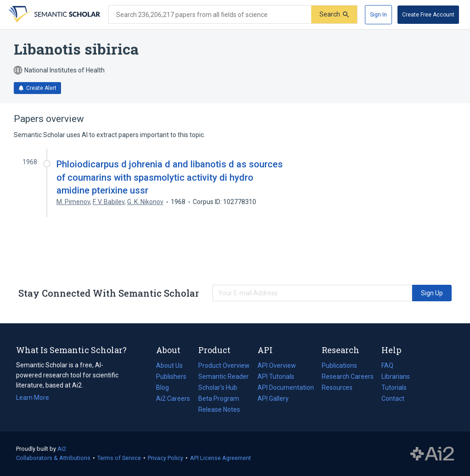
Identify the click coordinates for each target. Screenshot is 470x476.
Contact (393, 399)
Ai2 (62, 449)
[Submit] (334, 14)
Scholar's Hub (218, 387)
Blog (166, 387)
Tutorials (394, 387)
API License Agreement (221, 458)
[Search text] (210, 15)
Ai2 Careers (173, 399)
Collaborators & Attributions (53, 458)
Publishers (171, 376)
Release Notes (219, 410)
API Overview (277, 365)
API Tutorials (276, 376)
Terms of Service (119, 458)
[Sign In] (378, 15)
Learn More (33, 398)
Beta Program (219, 399)
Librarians (396, 376)
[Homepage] (53, 15)
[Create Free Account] (428, 15)
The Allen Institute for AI (432, 454)
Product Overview (224, 365)
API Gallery (273, 399)
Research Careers (348, 376)
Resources (337, 387)
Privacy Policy (165, 458)
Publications (339, 365)
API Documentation (286, 387)
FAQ (387, 365)
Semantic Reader (224, 376)
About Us (169, 365)
